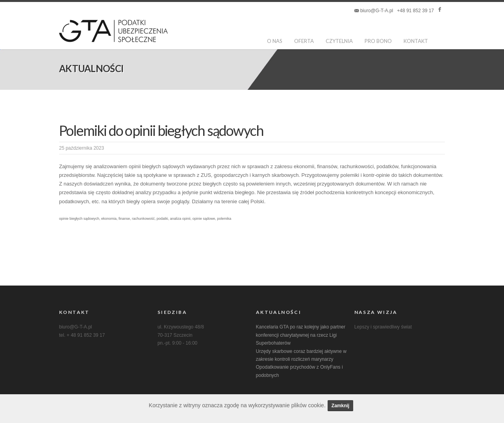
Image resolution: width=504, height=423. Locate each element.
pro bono (379, 41)
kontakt (416, 41)
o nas (275, 41)
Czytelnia (340, 41)
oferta (304, 41)
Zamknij (340, 406)
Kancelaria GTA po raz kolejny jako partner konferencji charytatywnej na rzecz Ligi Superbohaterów (301, 335)
